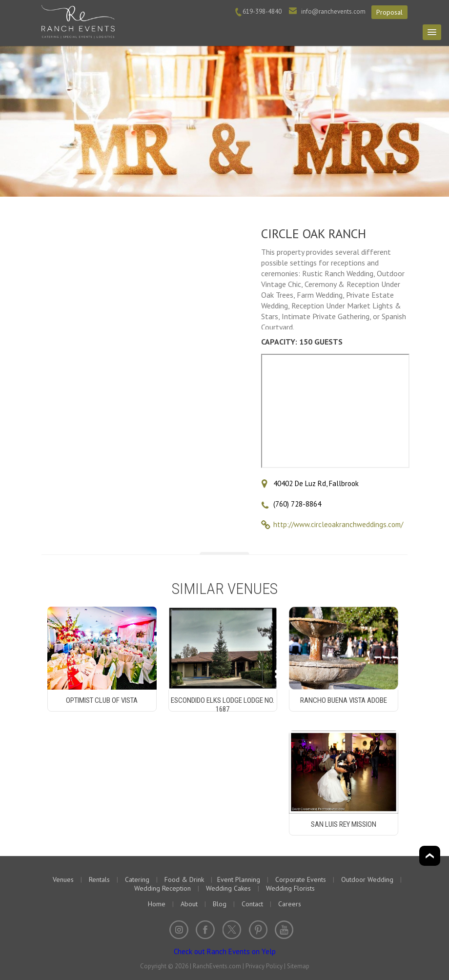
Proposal (389, 12)
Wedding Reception (163, 888)
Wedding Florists (290, 888)
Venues (63, 879)
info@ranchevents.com (333, 11)
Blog (220, 904)
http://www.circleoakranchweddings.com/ (338, 524)
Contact (252, 904)
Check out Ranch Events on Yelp (225, 951)
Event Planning (239, 879)
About (189, 904)
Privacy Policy (264, 966)
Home (157, 904)
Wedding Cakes (228, 888)
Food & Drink (184, 879)
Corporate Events (301, 879)
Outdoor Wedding (367, 879)
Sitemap (298, 966)
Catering (137, 879)
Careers (290, 904)
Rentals (99, 879)
